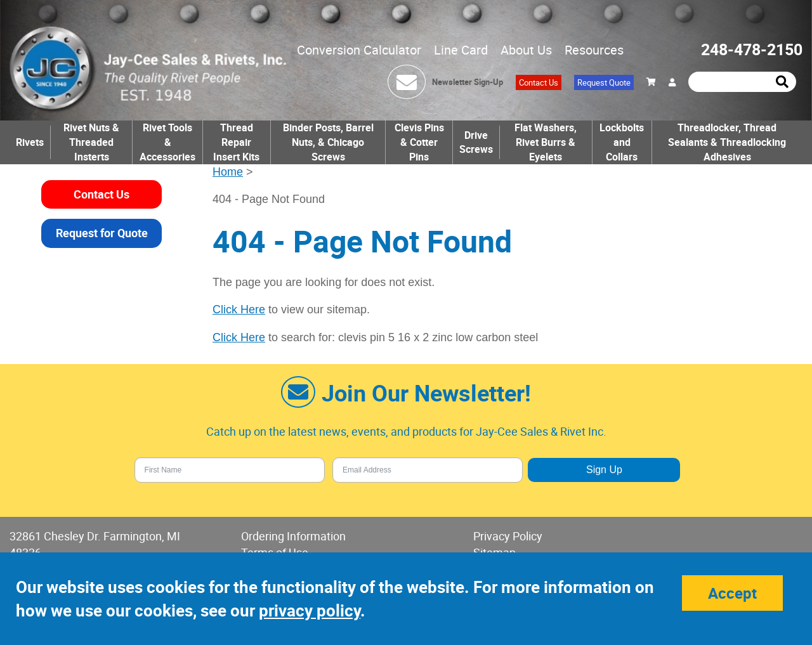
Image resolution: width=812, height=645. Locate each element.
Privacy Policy (508, 536)
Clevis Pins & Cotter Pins (419, 142)
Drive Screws (476, 142)
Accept (732, 593)
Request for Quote (102, 233)
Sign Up (604, 470)
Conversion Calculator (359, 50)
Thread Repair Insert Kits (236, 142)
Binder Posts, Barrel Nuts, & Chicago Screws (328, 142)
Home (228, 172)
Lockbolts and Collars (622, 142)
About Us (526, 50)
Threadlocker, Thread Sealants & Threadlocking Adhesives (727, 142)
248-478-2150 (752, 49)
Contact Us (539, 82)
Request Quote (604, 82)
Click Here (239, 309)
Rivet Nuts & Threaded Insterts (91, 142)
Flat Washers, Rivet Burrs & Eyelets (546, 142)
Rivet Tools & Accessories (167, 142)
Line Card (461, 50)
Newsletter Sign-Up (468, 82)
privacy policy (310, 610)
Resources (594, 50)
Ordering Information (293, 536)
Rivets (30, 142)
